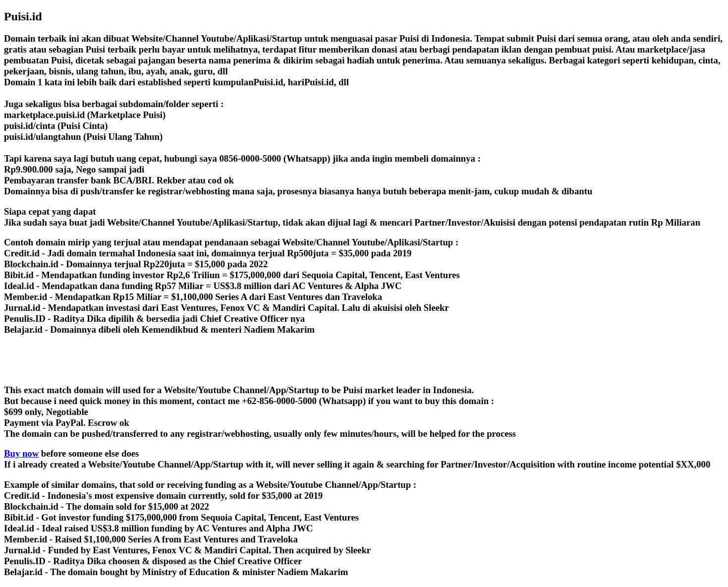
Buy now (21, 453)
